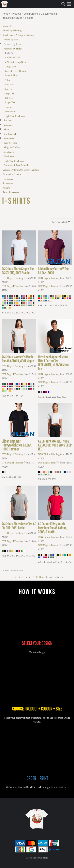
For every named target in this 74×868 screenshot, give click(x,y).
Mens (6, 130)
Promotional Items (12, 175)
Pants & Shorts (12, 76)
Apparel (6, 188)
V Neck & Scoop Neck (15, 62)
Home (5, 14)
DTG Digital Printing (12, 278)
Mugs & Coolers (12, 148)
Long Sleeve (10, 67)
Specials (7, 121)
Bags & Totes (10, 143)
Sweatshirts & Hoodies (16, 71)
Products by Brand (13, 44)
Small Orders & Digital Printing (40, 14)
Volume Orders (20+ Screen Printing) (21, 170)
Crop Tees (10, 94)
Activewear (10, 112)
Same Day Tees (11, 40)
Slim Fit (9, 89)
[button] (63, 4)
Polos (7, 80)
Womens (8, 125)
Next (41, 577)
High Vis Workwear (15, 116)
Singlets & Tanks (13, 58)
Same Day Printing (12, 31)
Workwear (9, 157)
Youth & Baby (11, 134)
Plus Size (9, 85)
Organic (9, 107)
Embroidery (8, 179)
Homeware (9, 139)
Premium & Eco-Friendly (16, 165)
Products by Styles (12, 18)
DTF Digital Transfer (12, 286)
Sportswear (9, 152)
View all (7, 26)
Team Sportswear (11, 193)
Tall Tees (9, 98)
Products (16, 14)
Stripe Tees (10, 103)
